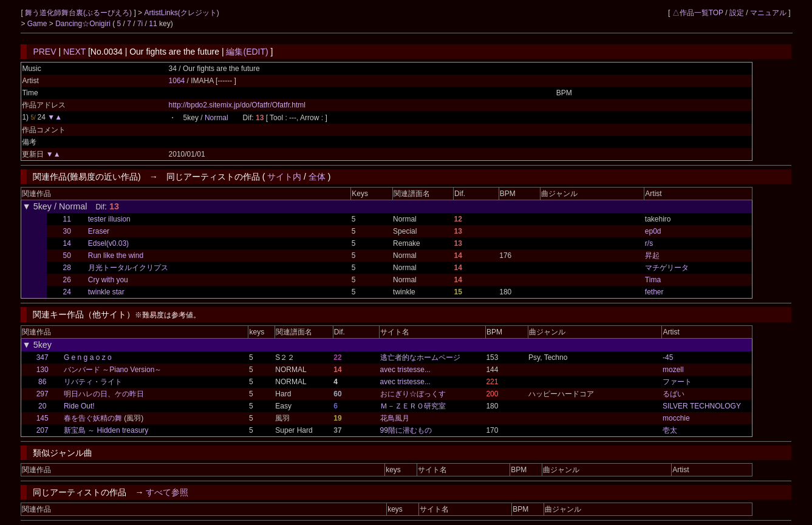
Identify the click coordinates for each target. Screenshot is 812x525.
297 (43, 394)
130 (43, 370)
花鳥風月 (395, 418)
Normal (217, 118)
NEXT (74, 52)
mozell (673, 370)
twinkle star (106, 292)
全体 (317, 177)
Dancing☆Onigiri (84, 24)
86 (42, 382)
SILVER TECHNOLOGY (702, 406)
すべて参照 (167, 492)
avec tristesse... (405, 370)
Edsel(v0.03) (108, 243)
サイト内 (284, 177)
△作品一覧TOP (698, 13)
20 (42, 406)
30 (67, 231)
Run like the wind (116, 256)
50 (67, 256)
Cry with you (108, 280)
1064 (177, 81)
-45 (668, 357)
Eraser (99, 231)
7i (140, 24)
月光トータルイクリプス (128, 268)
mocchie (676, 418)
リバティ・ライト (93, 382)
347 (43, 357)
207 (43, 430)
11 (153, 24)
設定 (737, 13)
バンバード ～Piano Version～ (113, 370)
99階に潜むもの (406, 430)
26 (67, 280)
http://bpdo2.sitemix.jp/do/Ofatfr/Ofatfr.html (237, 105)
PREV (44, 52)
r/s (649, 243)
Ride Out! (79, 406)
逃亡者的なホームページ (420, 357)
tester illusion (109, 219)
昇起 (652, 256)
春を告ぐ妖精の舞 (93, 418)
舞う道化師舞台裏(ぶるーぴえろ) (79, 13)
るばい (674, 394)
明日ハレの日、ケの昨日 (104, 394)
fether (654, 292)
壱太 (670, 430)
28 (67, 268)
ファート (677, 382)
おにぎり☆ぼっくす (413, 394)
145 (43, 418)
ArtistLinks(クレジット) (181, 13)
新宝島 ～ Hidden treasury (106, 430)
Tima (653, 280)
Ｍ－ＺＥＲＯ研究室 (413, 406)
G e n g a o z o (88, 357)
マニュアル (768, 13)
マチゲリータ (667, 268)
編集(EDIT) (247, 52)
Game (38, 24)
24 (67, 292)
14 (67, 243)
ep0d (653, 231)
